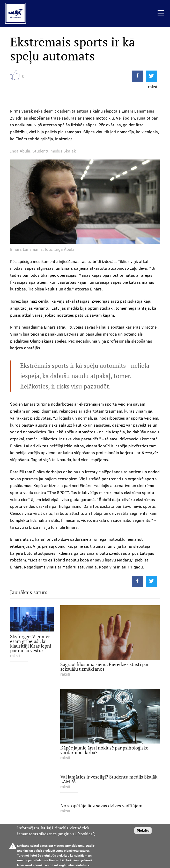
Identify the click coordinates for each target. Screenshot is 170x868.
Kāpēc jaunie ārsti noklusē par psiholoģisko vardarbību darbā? (104, 750)
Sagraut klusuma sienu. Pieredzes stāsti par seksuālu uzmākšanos (105, 666)
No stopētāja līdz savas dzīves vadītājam (101, 805)
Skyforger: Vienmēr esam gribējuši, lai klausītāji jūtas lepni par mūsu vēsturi (31, 643)
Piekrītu (143, 831)
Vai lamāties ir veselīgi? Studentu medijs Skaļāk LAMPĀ (109, 779)
